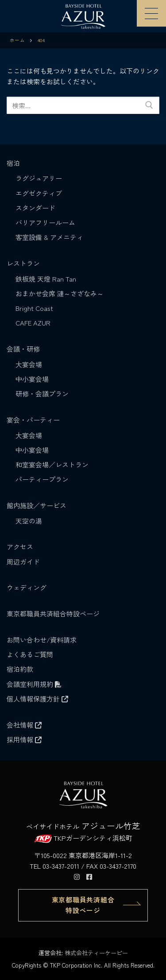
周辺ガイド (23, 562)
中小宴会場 (32, 379)
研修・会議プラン (42, 394)
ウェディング (27, 587)
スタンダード (35, 208)
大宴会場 (29, 364)
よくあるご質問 (30, 654)
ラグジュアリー (39, 178)
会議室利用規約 (34, 684)
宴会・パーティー (34, 420)
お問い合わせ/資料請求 (42, 640)
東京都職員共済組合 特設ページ (83, 905)
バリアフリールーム (45, 222)
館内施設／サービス (37, 505)
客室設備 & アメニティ (49, 237)
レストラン (24, 263)
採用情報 (24, 739)
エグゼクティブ (39, 193)
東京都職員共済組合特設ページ (53, 613)
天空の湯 (29, 521)
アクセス (20, 547)
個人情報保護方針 (37, 699)
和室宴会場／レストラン (52, 465)
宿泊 (14, 163)
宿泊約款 (20, 669)
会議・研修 (24, 349)
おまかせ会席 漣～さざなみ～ (60, 293)
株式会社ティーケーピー (96, 953)
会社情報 (24, 725)
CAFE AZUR (33, 323)
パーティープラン (42, 479)
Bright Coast (34, 308)
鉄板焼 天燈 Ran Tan (46, 279)
